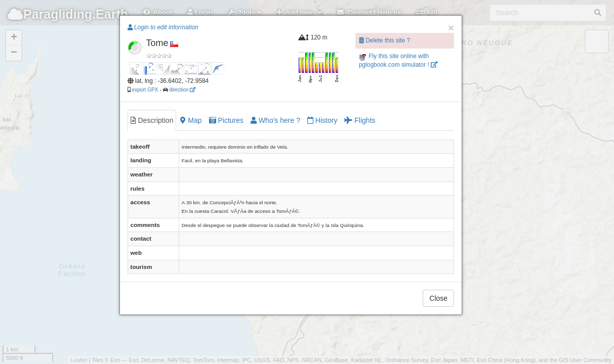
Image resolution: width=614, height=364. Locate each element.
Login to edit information (163, 27)
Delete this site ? (384, 40)
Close (438, 298)
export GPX (145, 90)
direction (182, 90)
